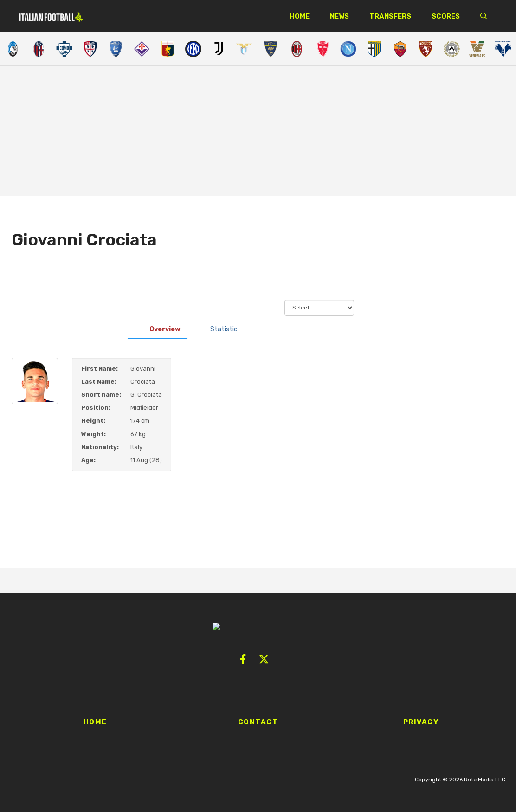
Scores (446, 16)
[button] (484, 16)
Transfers (390, 16)
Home (300, 16)
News (339, 16)
